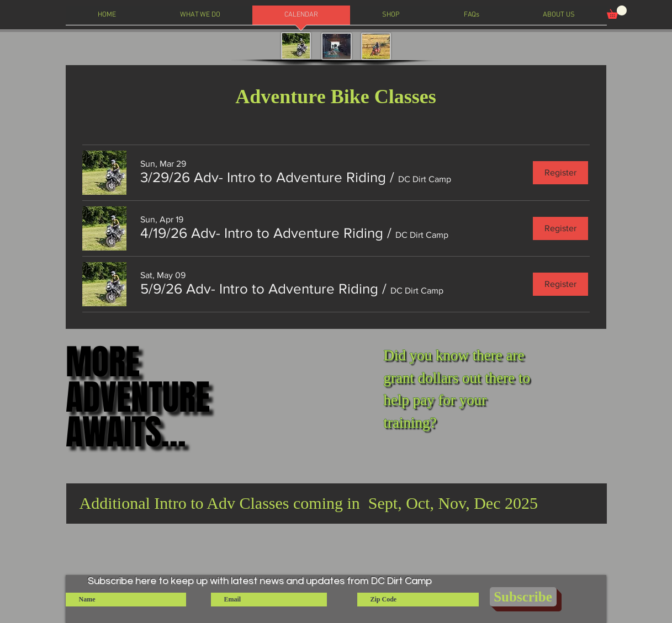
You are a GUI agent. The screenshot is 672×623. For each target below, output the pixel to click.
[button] (617, 12)
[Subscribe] (523, 597)
